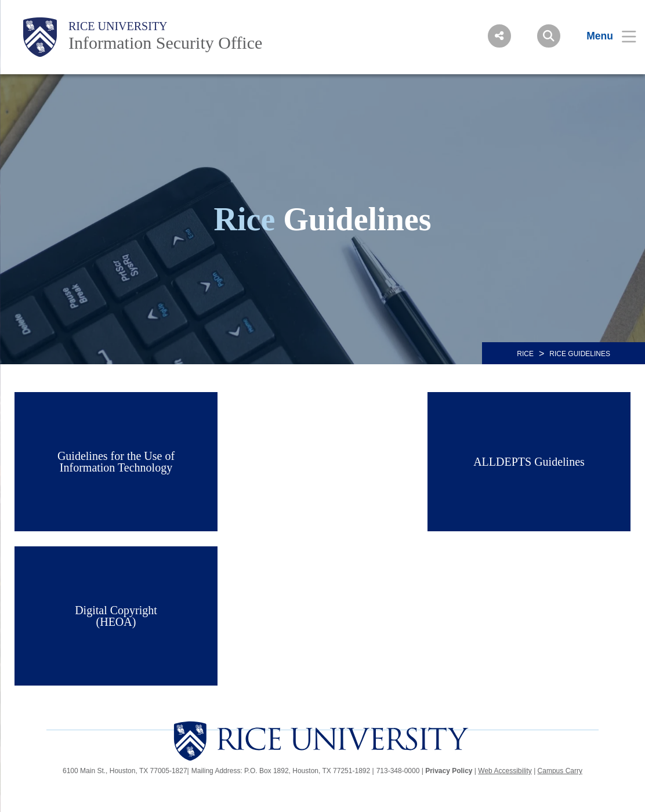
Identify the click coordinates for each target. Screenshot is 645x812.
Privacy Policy (449, 771)
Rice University (118, 26)
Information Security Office (165, 43)
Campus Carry (560, 771)
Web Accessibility (505, 771)
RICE (525, 354)
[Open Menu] (604, 36)
